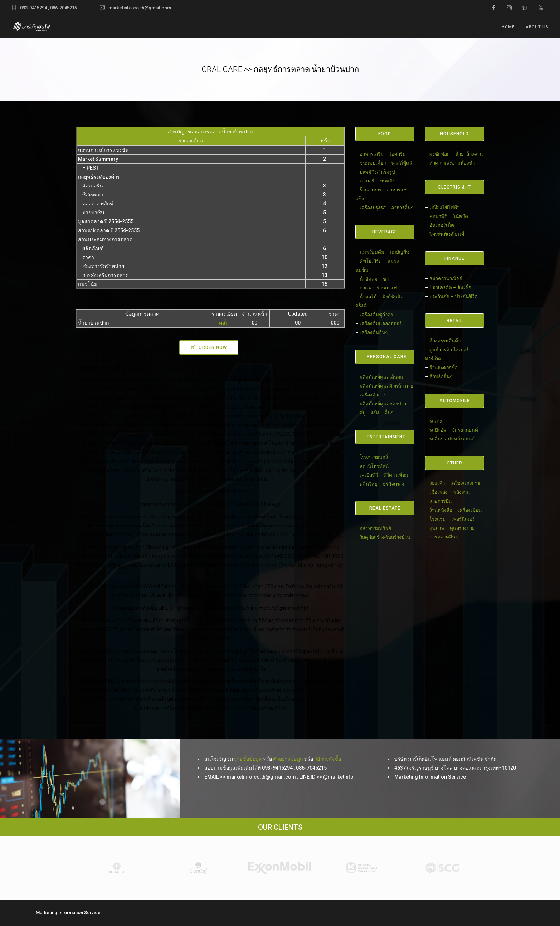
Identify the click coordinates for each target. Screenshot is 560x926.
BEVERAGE (385, 232)
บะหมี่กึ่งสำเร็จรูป (377, 172)
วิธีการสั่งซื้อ (328, 759)
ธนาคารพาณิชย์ (446, 279)
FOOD (385, 134)
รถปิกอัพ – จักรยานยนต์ (454, 430)
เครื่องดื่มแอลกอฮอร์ (381, 324)
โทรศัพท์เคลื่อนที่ (447, 234)
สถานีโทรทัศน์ (374, 466)
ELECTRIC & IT (455, 187)
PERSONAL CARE (387, 357)
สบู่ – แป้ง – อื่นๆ (376, 413)
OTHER (454, 463)
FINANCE (454, 258)
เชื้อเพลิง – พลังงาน (450, 492)
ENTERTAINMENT (386, 437)
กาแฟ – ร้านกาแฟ (378, 288)
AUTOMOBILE (455, 401)
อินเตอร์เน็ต (442, 225)
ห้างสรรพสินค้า (445, 341)
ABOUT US (537, 27)
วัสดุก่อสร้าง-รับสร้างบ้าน (385, 537)
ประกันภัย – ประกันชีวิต (454, 296)
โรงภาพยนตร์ (374, 457)
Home (508, 27)
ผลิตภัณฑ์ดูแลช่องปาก (383, 404)
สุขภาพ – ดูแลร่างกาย (452, 528)
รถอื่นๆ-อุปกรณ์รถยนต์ (452, 439)
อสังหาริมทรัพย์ (375, 528)
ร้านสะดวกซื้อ (444, 368)
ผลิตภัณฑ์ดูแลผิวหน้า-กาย (386, 386)
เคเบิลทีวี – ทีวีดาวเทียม (384, 475)
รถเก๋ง (436, 421)
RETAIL (455, 321)
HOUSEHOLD (454, 134)
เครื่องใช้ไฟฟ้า (444, 207)
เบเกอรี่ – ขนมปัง (377, 181)
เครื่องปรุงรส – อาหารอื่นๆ (386, 208)
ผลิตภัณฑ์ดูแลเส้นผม (381, 377)
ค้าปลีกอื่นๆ (441, 377)
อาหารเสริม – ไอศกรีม (383, 154)
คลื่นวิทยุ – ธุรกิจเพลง (382, 484)
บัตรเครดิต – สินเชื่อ (450, 287)
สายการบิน (440, 501)
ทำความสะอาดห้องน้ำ (452, 163)
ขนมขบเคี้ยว (373, 163)
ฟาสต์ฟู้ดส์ (402, 163)
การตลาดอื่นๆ (444, 537)
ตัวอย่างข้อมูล (288, 759)
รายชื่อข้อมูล (248, 759)
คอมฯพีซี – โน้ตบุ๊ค (449, 216)
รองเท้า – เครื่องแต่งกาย (455, 483)
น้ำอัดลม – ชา (374, 279)
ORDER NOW (213, 347)
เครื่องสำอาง (373, 395)
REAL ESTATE (385, 508)
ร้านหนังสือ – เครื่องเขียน (456, 510)
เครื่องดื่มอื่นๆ (374, 333)
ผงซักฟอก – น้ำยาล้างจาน (456, 154)
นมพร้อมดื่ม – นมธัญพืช (384, 252)
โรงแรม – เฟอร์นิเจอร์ (452, 519)
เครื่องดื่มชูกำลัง (376, 315)
